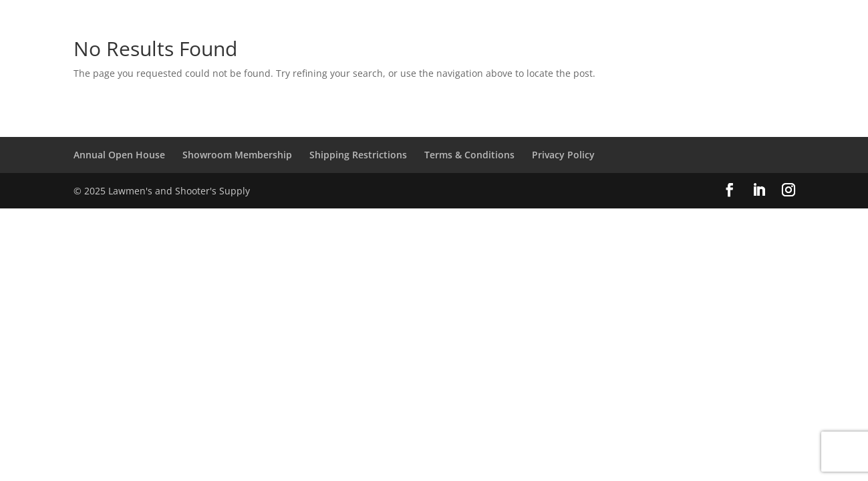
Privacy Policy (563, 155)
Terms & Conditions (469, 155)
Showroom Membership (237, 155)
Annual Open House (119, 155)
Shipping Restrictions (358, 155)
